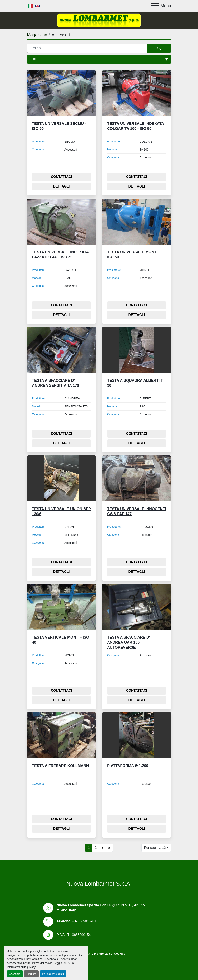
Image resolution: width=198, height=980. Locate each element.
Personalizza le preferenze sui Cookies (99, 954)
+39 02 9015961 (84, 921)
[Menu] (155, 6)
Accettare (15, 974)
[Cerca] (87, 48)
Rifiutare (31, 974)
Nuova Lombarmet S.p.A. (99, 884)
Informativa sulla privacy (21, 967)
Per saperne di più (53, 974)
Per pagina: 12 (155, 848)
